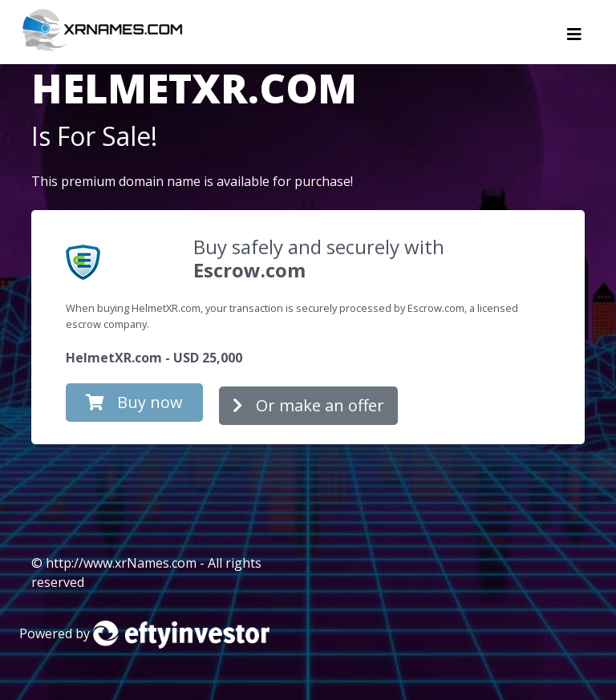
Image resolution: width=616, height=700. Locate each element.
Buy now (134, 402)
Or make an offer (308, 405)
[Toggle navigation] (574, 38)
